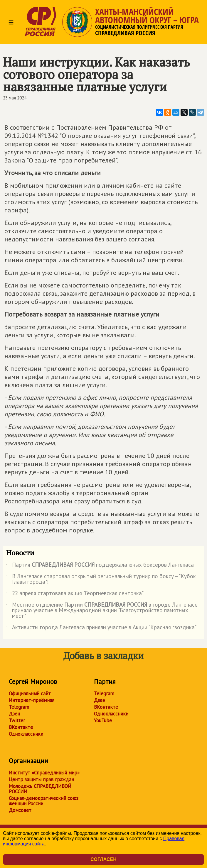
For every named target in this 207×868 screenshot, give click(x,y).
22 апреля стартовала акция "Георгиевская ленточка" (75, 594)
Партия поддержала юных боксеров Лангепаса (100, 566)
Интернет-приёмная (32, 700)
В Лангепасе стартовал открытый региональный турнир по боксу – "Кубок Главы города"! (101, 579)
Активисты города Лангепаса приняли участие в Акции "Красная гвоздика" (101, 628)
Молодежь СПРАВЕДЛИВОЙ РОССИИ (40, 789)
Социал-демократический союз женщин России (44, 801)
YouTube (103, 720)
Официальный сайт (30, 693)
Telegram (19, 707)
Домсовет (20, 810)
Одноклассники (26, 734)
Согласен (103, 859)
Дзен (14, 714)
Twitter (17, 720)
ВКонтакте (21, 727)
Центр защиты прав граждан (41, 779)
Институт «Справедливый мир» (44, 773)
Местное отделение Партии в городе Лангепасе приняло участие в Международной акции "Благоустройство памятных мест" (102, 611)
